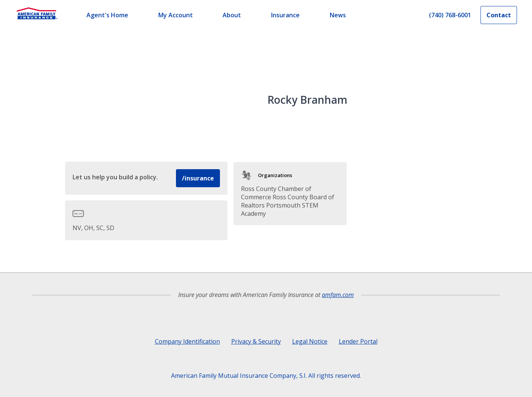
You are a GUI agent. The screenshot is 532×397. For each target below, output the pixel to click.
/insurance (198, 178)
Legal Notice (310, 341)
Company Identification (187, 341)
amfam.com (338, 295)
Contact (499, 15)
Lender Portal (358, 341)
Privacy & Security (256, 341)
